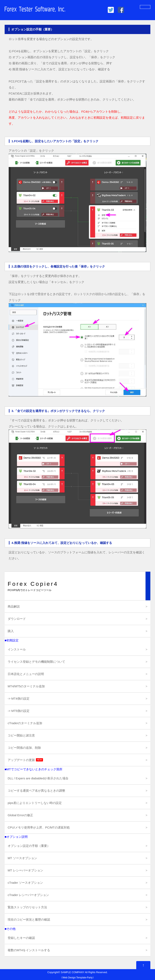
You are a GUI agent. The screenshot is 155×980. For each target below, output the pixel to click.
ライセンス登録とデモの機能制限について (36, 662)
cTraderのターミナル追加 (25, 723)
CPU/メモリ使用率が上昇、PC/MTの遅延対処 (39, 827)
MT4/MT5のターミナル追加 (26, 686)
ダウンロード (17, 619)
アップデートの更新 (25, 760)
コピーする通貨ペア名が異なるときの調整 (36, 791)
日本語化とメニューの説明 (26, 674)
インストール (17, 649)
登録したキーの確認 (21, 938)
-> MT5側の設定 (19, 711)
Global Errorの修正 (20, 815)
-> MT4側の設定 (19, 698)
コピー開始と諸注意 (21, 735)
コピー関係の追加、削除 (24, 748)
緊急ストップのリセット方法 (27, 907)
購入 (11, 631)
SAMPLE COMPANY (72, 972)
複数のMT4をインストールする (29, 950)
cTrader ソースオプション (25, 883)
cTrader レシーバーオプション (28, 895)
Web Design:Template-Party (77, 978)
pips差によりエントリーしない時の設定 (35, 803)
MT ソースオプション (22, 858)
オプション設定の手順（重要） (29, 846)
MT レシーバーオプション (25, 870)
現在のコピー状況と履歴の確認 (29, 919)
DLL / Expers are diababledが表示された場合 (38, 778)
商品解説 (14, 606)
